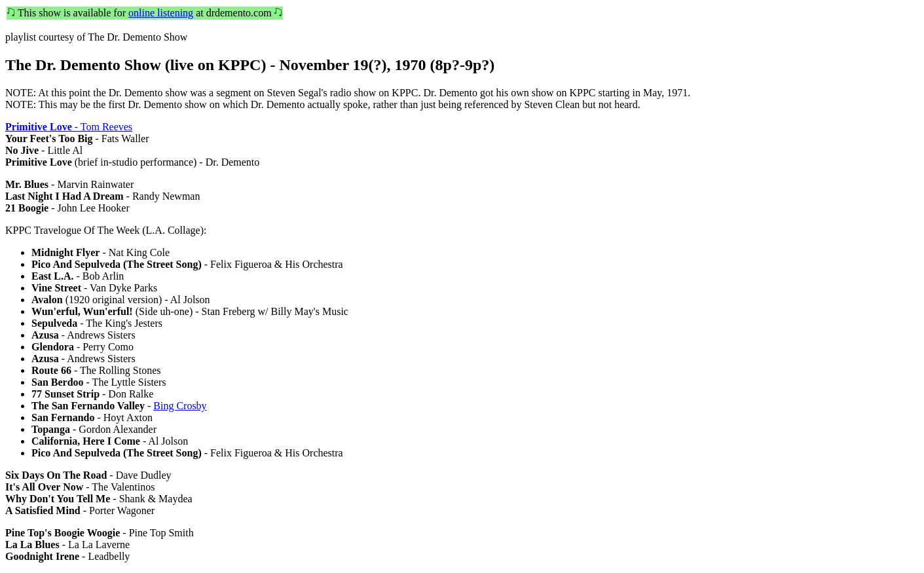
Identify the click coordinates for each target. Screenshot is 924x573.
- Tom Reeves (69, 127)
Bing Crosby (180, 406)
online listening (161, 13)
